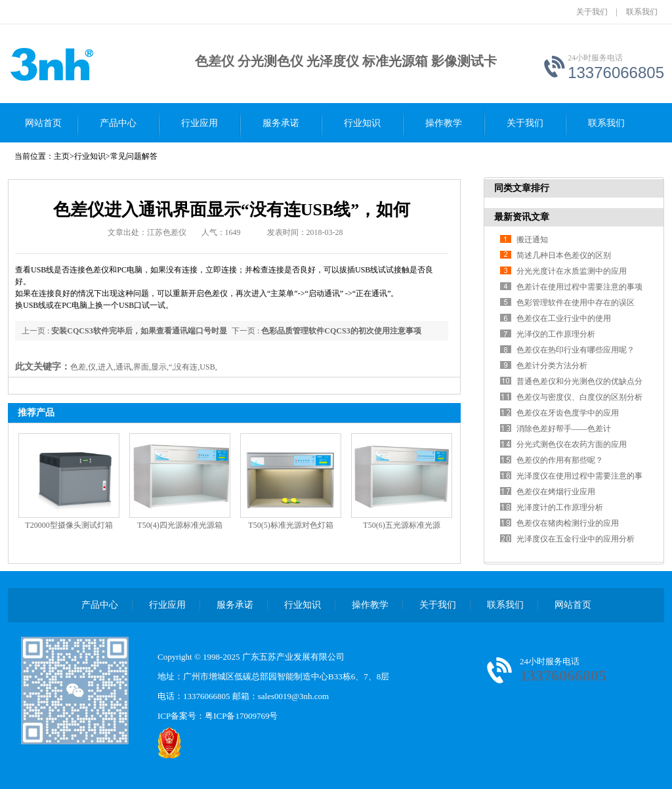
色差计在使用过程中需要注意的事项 (579, 287)
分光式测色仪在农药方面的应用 (572, 444)
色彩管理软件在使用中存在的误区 (576, 303)
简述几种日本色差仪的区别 (564, 255)
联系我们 (642, 12)
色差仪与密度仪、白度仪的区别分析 (579, 397)
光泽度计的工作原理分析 (560, 507)
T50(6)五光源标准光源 (401, 525)
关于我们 (592, 12)
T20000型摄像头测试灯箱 (69, 525)
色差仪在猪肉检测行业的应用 (568, 523)
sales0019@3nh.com (293, 696)
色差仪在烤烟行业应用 (556, 492)
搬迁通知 (532, 240)
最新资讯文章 (522, 217)
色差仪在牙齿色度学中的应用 (568, 413)
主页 (62, 156)
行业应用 (199, 123)
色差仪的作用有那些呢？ (560, 460)
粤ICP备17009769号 (241, 716)
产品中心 (118, 123)
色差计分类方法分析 (552, 366)
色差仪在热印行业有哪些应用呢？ (576, 350)
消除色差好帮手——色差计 (564, 429)
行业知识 (362, 123)
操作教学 (444, 123)
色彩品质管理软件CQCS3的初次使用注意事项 (341, 331)
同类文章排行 (522, 188)
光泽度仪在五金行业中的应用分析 (576, 539)
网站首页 (43, 123)
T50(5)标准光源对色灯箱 (290, 525)
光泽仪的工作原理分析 (556, 334)
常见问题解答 (134, 156)
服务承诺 (281, 123)
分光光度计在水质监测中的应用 (572, 271)
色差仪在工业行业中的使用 (564, 318)
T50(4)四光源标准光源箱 (179, 525)
